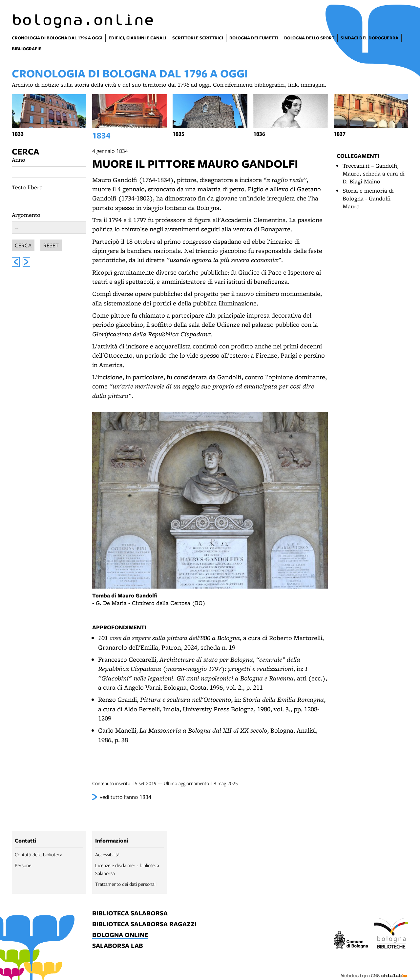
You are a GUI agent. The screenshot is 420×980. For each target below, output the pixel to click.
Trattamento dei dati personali (126, 884)
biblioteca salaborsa (130, 914)
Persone (23, 865)
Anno (19, 160)
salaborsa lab (118, 946)
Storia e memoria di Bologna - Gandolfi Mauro (368, 198)
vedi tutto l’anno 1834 (126, 797)
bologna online (120, 935)
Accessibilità (107, 854)
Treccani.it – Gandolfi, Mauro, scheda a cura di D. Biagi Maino (374, 173)
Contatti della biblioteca (39, 854)
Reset (51, 244)
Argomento (26, 215)
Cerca (25, 151)
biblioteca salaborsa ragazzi (144, 924)
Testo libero (27, 187)
